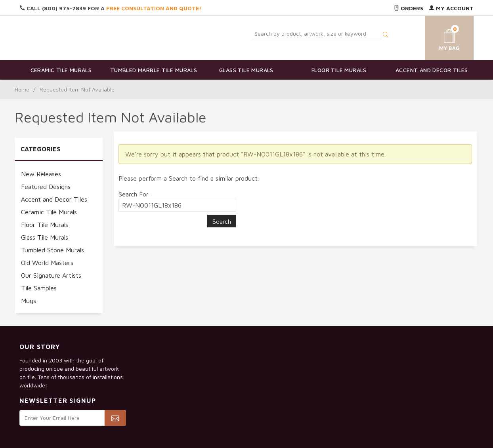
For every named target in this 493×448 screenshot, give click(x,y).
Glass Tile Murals (246, 70)
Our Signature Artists (51, 275)
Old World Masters (47, 263)
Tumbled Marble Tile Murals (154, 70)
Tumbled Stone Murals (53, 250)
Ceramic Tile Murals (61, 70)
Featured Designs (46, 187)
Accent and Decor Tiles (432, 70)
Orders (409, 8)
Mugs (29, 301)
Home (22, 89)
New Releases (41, 174)
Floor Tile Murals (339, 70)
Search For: (135, 194)
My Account (451, 8)
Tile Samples (39, 288)
